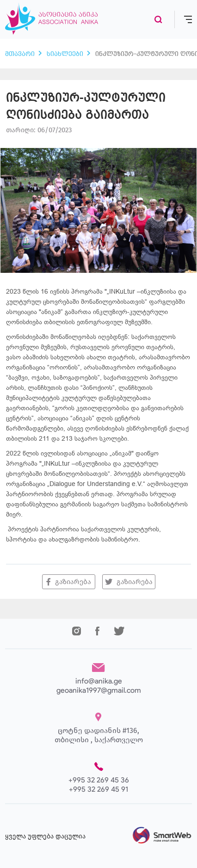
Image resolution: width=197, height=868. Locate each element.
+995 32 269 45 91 (98, 789)
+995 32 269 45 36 (99, 780)
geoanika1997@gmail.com (99, 690)
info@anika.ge (99, 681)
